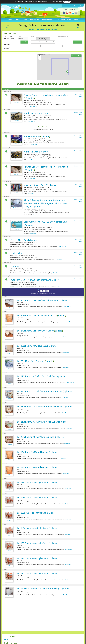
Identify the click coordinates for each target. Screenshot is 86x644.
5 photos (61, 376)
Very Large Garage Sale (35, 185)
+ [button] (40, 56)
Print (78, 26)
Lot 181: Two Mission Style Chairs (33, 528)
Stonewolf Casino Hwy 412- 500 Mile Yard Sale (45, 222)
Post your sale (67, 5)
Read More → (33, 106)
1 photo (63, 300)
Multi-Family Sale (32, 113)
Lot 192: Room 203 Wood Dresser (33, 467)
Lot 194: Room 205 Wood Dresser (33, 452)
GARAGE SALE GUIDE (64, 20)
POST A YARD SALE (48, 20)
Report (80, 96)
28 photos (29, 98)
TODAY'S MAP (34, 20)
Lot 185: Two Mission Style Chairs (33, 513)
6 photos (68, 407)
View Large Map (76, 56)
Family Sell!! (16, 253)
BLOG (76, 20)
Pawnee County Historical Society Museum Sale (46, 95)
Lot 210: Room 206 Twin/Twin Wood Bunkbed (39, 422)
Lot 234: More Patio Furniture (31, 361)
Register (75, 5)
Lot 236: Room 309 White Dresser (33, 346)
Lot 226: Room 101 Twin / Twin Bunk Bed (36, 376)
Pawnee (13, 639)
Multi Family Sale (32, 136)
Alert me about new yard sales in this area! (43, 29)
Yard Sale (15, 266)
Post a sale (67, 2)
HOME (10, 20)
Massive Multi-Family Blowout (24, 240)
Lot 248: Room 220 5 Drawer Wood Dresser (37, 316)
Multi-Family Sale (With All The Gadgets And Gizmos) (35, 280)
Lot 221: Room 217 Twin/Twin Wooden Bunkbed (40, 391)
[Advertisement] (43, 615)
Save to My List (78, 94)
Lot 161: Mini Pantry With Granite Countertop (38, 589)
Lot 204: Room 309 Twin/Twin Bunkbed (36, 437)
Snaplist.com (52, 294)
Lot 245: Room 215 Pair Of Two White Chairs (38, 300)
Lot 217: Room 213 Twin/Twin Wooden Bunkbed (40, 407)
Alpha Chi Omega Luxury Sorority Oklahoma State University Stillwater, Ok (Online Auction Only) (45, 203)
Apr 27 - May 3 (43, 39)
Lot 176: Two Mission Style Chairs (33, 558)
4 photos (45, 113)
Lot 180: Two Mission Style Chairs (33, 543)
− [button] (40, 58)
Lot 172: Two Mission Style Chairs (33, 573)
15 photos (51, 185)
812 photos (35, 207)
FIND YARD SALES (21, 20)
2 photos (29, 225)
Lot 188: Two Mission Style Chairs (33, 482)
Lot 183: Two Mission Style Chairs (33, 498)
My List (8, 26)
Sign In (81, 5)
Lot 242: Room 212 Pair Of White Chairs (35, 331)
